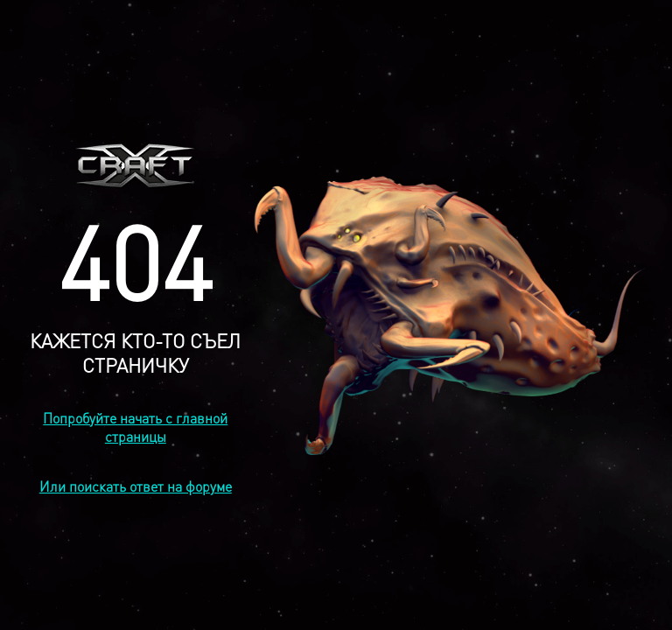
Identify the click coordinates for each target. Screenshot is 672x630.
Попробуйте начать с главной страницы (135, 427)
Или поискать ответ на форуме (136, 486)
